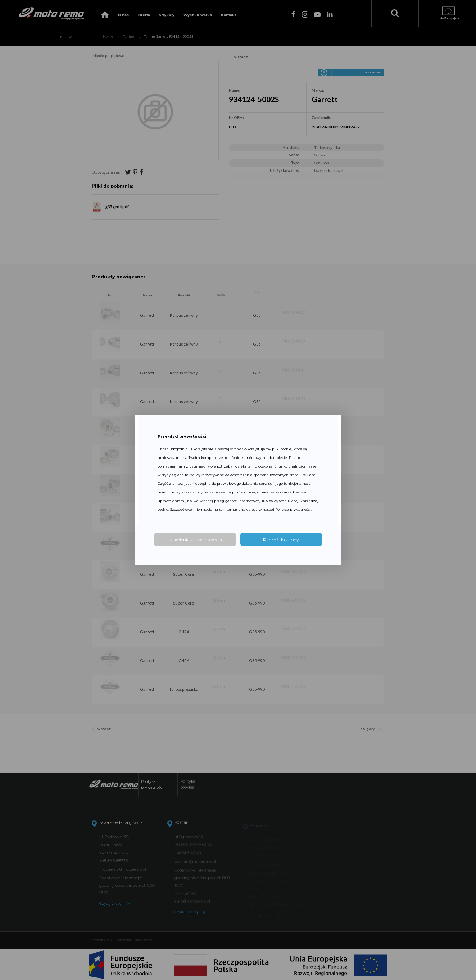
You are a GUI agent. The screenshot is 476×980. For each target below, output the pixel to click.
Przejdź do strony (281, 540)
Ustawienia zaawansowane (195, 540)
